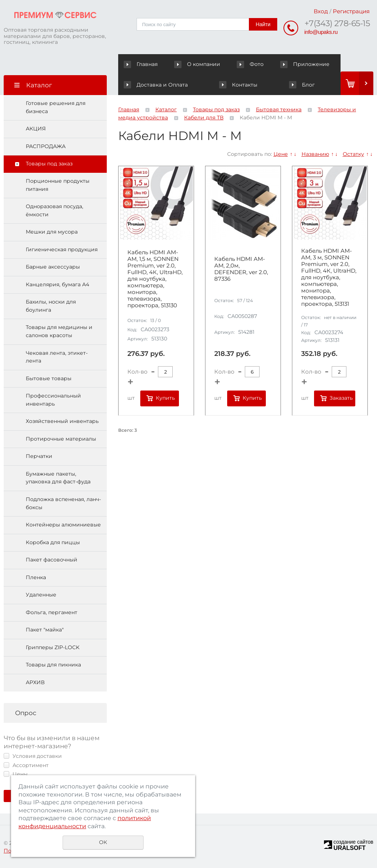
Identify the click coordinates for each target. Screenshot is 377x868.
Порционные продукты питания (58, 185)
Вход (321, 11)
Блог (302, 85)
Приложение (305, 64)
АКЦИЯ (36, 129)
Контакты (238, 85)
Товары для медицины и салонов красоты (59, 331)
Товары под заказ (49, 164)
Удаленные (41, 595)
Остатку (353, 154)
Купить (165, 398)
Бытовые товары (49, 378)
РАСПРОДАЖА (46, 146)
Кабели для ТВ (204, 118)
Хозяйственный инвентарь (62, 421)
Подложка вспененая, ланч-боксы (63, 503)
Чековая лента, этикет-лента (57, 357)
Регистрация (351, 11)
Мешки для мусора (52, 232)
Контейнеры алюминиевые (63, 525)
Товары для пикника (53, 665)
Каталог (166, 109)
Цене (281, 154)
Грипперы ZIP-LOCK (53, 647)
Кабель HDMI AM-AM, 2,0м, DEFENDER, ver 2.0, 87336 (241, 269)
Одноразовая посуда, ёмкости (54, 210)
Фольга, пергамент (52, 612)
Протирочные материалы (61, 439)
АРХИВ (35, 682)
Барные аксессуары (53, 267)
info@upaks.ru (321, 32)
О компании (198, 64)
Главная (142, 64)
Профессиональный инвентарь (53, 400)
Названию (315, 154)
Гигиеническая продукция (62, 249)
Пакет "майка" (45, 630)
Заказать (341, 398)
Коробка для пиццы (53, 542)
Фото (251, 64)
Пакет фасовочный (52, 560)
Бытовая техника (279, 109)
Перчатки (39, 456)
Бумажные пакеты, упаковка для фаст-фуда (58, 478)
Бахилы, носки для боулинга (51, 306)
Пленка (36, 577)
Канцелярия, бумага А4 (57, 284)
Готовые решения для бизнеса (56, 107)
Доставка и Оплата (156, 85)
